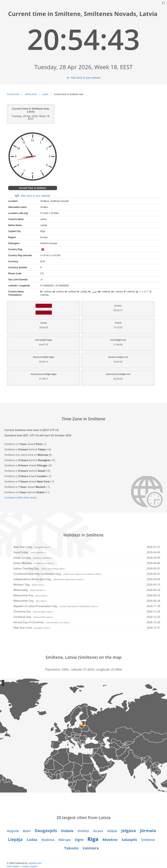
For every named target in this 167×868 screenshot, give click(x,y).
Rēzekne (110, 839)
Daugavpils (46, 830)
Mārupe (65, 840)
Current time (13, 94)
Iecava (98, 831)
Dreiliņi (83, 831)
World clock (31, 94)
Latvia (45, 94)
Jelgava (129, 830)
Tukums (71, 848)
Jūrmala (148, 830)
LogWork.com (35, 863)
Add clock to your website (86, 78)
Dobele (67, 831)
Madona (48, 840)
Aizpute (13, 831)
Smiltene (148, 840)
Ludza (32, 839)
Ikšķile (112, 831)
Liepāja (15, 839)
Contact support (30, 866)
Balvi (27, 831)
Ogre (79, 839)
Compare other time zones (21, 498)
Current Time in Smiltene (33, 188)
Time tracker (13, 866)
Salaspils (129, 839)
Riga (93, 839)
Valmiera (91, 848)
